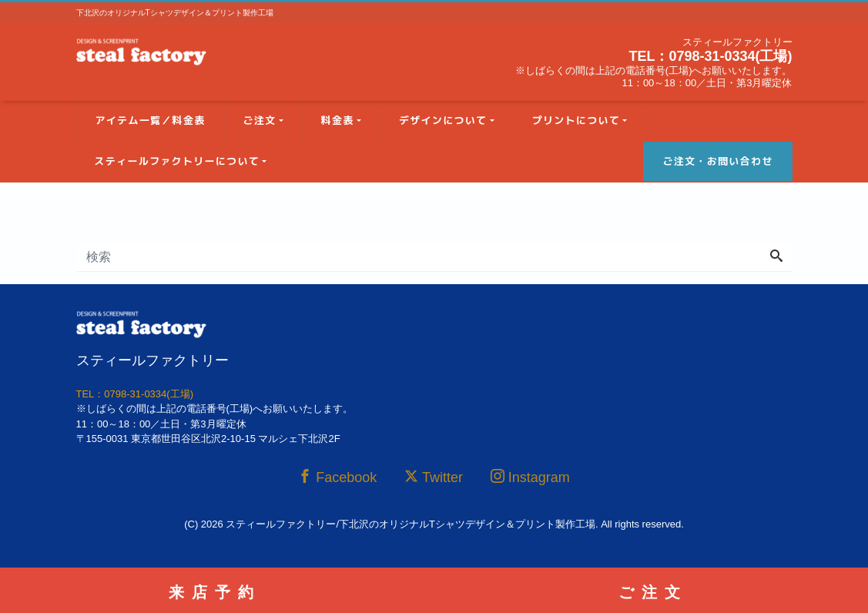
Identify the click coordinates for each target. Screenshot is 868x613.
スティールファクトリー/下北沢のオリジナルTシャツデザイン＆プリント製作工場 (411, 524)
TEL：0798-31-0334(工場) (710, 56)
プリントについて (576, 120)
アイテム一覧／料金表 (151, 120)
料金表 (338, 120)
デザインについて (443, 120)
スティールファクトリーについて (178, 161)
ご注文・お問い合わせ (717, 161)
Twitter (434, 477)
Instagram (530, 477)
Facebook (337, 477)
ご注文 (260, 120)
